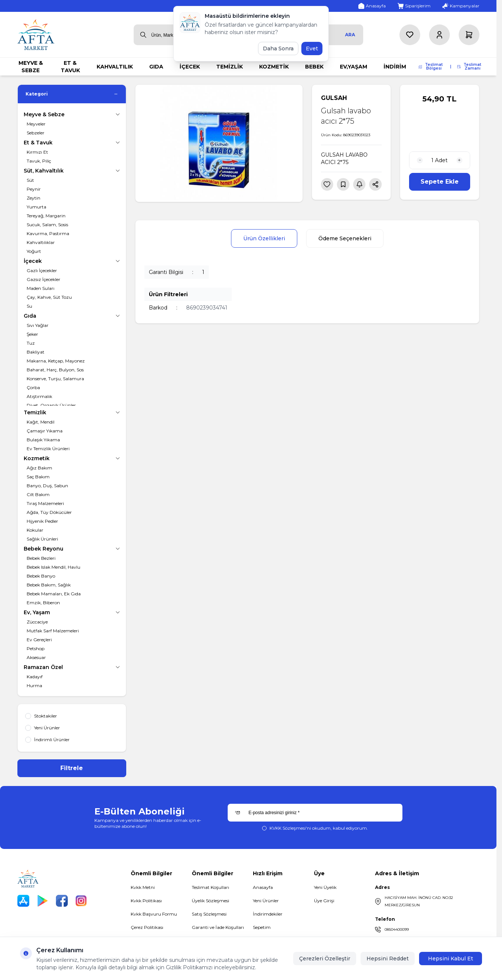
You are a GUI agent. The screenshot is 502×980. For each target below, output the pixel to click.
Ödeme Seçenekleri (345, 238)
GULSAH (334, 98)
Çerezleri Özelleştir (325, 959)
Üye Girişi (324, 901)
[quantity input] (440, 160)
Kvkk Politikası (146, 901)
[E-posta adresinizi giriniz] (315, 813)
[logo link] (36, 35)
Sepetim (262, 927)
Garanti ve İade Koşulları (218, 927)
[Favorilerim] (410, 35)
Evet (312, 49)
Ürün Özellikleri (264, 238)
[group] (219, 143)
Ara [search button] (350, 35)
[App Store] (23, 901)
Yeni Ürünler (266, 901)
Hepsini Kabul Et (451, 959)
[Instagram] (81, 901)
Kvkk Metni (143, 887)
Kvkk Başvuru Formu (154, 914)
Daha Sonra (278, 49)
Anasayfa (263, 887)
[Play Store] (43, 901)
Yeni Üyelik (325, 887)
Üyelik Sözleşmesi (210, 901)
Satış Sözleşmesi (209, 914)
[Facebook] (62, 901)
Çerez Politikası (147, 927)
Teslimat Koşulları (210, 887)
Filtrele (72, 768)
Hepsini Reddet (388, 959)
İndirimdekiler (268, 914)
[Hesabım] (439, 35)
